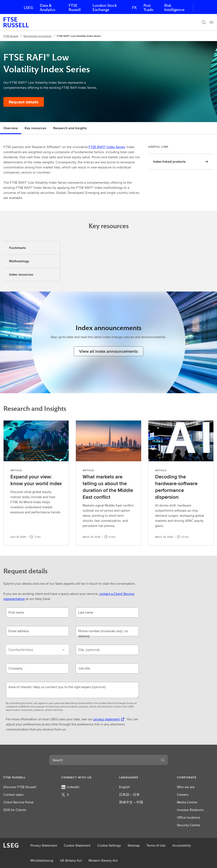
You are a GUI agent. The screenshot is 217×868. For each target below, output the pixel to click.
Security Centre (188, 825)
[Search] (204, 22)
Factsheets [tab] (17, 248)
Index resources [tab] (21, 274)
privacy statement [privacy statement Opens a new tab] (107, 719)
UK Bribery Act (71, 860)
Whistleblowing (42, 860)
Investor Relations (190, 810)
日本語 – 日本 (129, 795)
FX (134, 8)
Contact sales (13, 795)
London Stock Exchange (105, 8)
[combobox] (103, 760)
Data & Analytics (48, 8)
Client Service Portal (18, 802)
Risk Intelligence (174, 8)
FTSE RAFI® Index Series (107, 147)
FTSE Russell (75, 8)
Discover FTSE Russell (20, 787)
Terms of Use (156, 845)
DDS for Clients (15, 810)
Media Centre (187, 802)
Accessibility (182, 845)
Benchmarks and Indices (38, 36)
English (124, 787)
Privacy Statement (44, 845)
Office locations (188, 817)
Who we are (186, 787)
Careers (183, 795)
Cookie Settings (109, 845)
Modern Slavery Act (103, 860)
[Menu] (211, 22)
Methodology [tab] (19, 261)
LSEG (28, 8)
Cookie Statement (77, 845)
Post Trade (148, 8)
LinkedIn (70, 787)
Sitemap (134, 845)
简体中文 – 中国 (131, 802)
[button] (22, 777)
